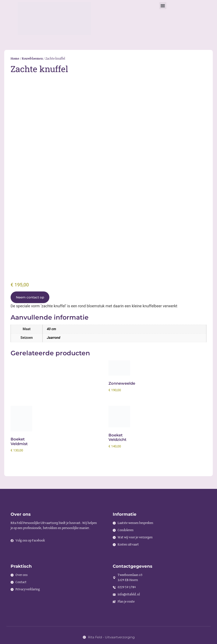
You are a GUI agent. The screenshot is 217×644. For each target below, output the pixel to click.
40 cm (51, 329)
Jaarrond (54, 338)
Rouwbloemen (32, 59)
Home (15, 59)
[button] (163, 6)
